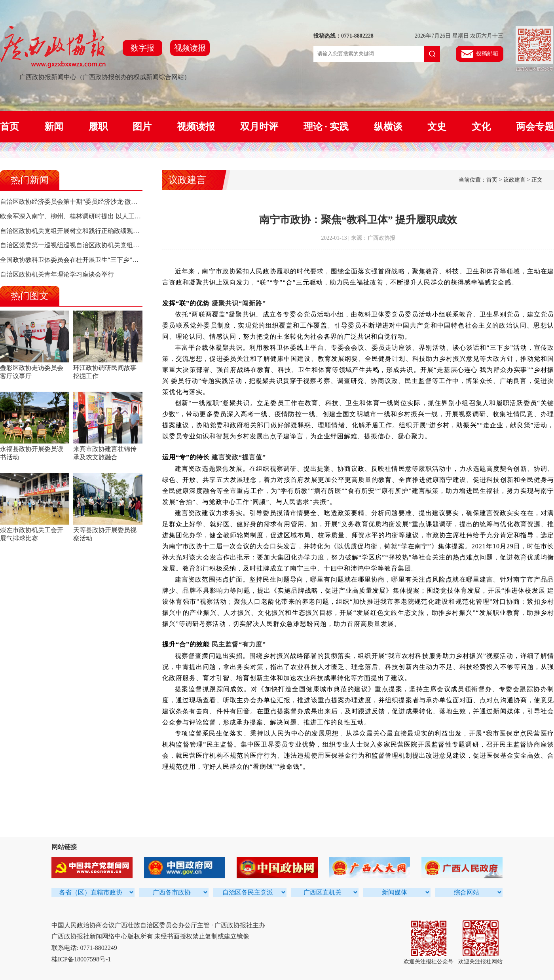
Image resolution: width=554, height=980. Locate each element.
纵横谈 (388, 127)
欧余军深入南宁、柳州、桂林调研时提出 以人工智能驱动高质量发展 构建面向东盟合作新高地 (131, 216)
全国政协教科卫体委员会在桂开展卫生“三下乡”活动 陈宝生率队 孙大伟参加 (106, 260)
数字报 (142, 48)
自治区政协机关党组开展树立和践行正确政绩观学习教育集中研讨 (92, 231)
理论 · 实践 (326, 127)
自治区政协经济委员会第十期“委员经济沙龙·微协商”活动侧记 (86, 202)
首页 (9, 127)
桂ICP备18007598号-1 (81, 959)
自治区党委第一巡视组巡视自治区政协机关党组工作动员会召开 (89, 245)
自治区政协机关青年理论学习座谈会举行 (57, 274)
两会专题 (535, 127)
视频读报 (190, 48)
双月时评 (259, 127)
